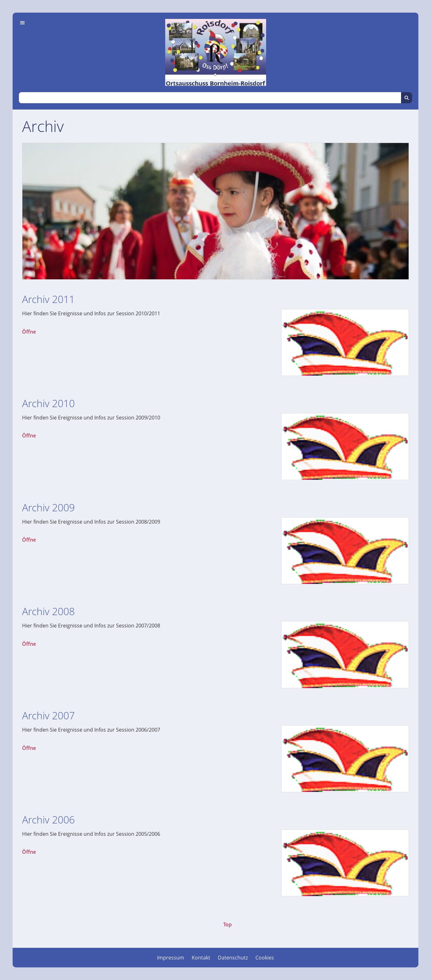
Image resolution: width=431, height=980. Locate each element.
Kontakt (201, 958)
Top (227, 924)
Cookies (265, 958)
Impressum (171, 958)
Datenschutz (233, 958)
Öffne (29, 332)
